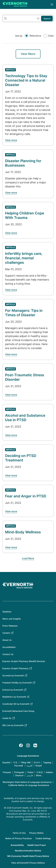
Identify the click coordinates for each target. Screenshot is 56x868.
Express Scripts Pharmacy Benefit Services (24, 661)
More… (39, 775)
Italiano (49, 772)
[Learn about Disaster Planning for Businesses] (11, 193)
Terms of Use (19, 833)
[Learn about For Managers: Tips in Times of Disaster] (11, 354)
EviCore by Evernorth (13, 690)
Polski (30, 772)
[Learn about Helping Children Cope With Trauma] (11, 233)
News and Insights (12, 619)
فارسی (30, 775)
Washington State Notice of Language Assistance (27, 782)
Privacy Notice (36, 833)
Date (51, 36)
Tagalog (47, 762)
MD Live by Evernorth (13, 725)
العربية (29, 766)
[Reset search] (38, 18)
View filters (28, 54)
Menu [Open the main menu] (52, 4)
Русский (19, 766)
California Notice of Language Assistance (29, 785)
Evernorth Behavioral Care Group (18, 711)
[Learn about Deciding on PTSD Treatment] (11, 475)
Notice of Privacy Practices (19, 838)
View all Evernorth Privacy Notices (28, 863)
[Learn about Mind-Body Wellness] (11, 547)
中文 (15, 762)
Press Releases (10, 626)
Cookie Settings (43, 838)
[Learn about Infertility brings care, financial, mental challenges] (11, 290)
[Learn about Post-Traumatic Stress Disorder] (11, 395)
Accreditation (9, 647)
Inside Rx (7, 718)
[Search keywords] (28, 18)
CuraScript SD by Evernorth (16, 704)
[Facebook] (21, 745)
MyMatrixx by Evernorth (14, 697)
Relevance (35, 36)
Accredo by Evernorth (13, 675)
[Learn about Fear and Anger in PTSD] (11, 511)
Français (7, 772)
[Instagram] (28, 745)
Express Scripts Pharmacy (15, 668)
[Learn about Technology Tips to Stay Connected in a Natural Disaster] (11, 140)
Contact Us (8, 654)
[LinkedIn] (35, 745)
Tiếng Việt (26, 762)
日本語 (40, 772)
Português (19, 772)
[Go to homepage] (15, 4)
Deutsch (19, 775)
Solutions (7, 612)
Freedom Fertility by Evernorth (17, 683)
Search (47, 19)
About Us (7, 640)
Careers (6, 633)
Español (6, 762)
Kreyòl (39, 766)
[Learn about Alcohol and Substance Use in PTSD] (11, 435)
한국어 (37, 762)
